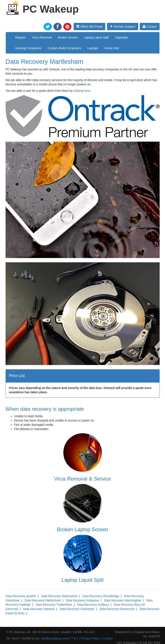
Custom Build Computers (64, 48)
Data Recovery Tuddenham (54, 605)
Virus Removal (42, 37)
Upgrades (122, 37)
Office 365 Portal (89, 27)
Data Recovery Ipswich (21, 596)
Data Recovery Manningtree (123, 600)
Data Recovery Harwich (39, 609)
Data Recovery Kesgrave (82, 600)
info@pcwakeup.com (55, 638)
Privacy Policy (90, 638)
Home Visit (112, 48)
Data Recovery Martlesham (43, 600)
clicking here (82, 91)
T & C (75, 638)
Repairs (21, 37)
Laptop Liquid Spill (96, 37)
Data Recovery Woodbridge (101, 596)
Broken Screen (68, 37)
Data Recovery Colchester (77, 609)
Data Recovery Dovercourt (117, 609)
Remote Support (123, 27)
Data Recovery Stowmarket (59, 596)
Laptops (93, 48)
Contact (150, 27)
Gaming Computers (28, 48)
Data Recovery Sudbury (93, 605)
